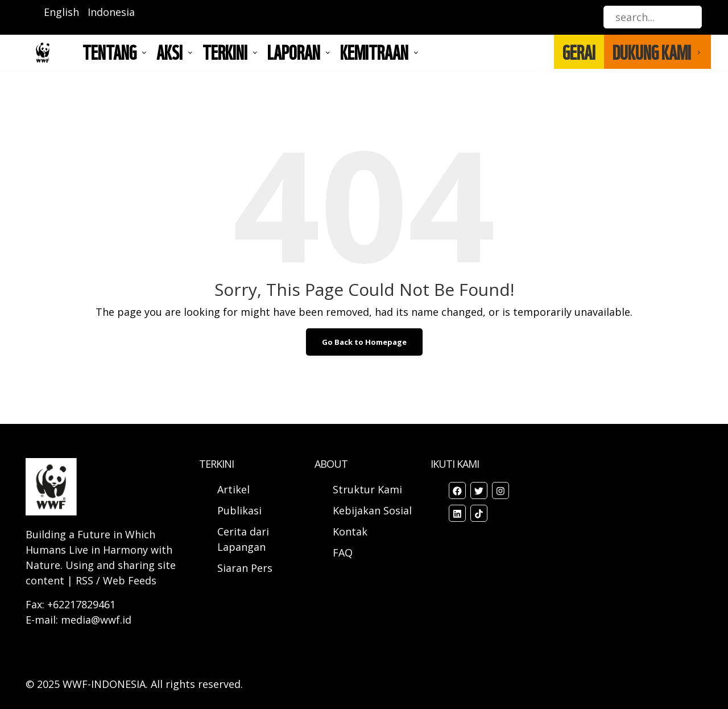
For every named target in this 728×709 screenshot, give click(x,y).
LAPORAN (294, 52)
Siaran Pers (245, 568)
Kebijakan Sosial (372, 510)
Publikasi (239, 510)
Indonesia (111, 12)
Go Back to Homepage (364, 342)
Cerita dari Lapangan (243, 539)
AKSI (169, 52)
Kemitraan (374, 52)
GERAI (579, 52)
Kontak (350, 531)
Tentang (109, 52)
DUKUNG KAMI (652, 52)
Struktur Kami (367, 489)
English (61, 12)
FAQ (343, 553)
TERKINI (225, 52)
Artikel (235, 489)
